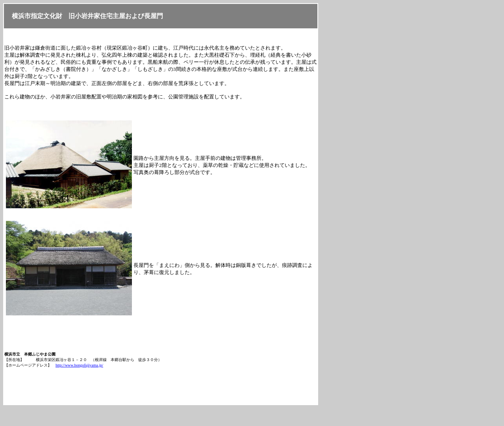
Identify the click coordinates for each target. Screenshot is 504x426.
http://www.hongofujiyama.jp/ (79, 365)
